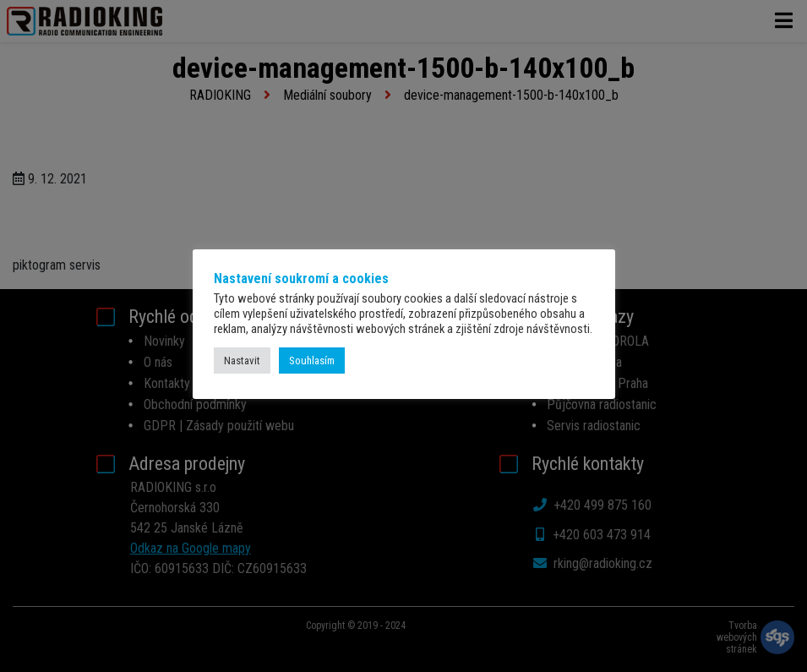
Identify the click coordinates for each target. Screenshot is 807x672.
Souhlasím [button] (312, 361)
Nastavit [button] (242, 361)
